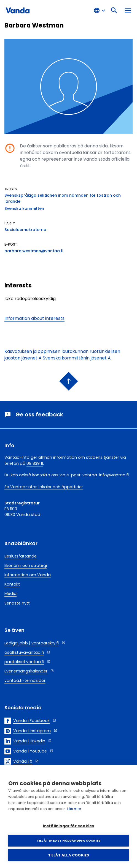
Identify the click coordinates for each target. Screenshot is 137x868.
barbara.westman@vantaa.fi (34, 251)
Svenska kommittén (24, 208)
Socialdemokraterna (25, 230)
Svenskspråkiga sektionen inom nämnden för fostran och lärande (63, 198)
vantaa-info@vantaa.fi (106, 475)
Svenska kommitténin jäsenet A (77, 358)
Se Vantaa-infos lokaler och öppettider (44, 487)
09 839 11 (35, 463)
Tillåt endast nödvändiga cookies (68, 840)
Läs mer (74, 809)
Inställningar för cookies (69, 826)
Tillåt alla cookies (69, 855)
